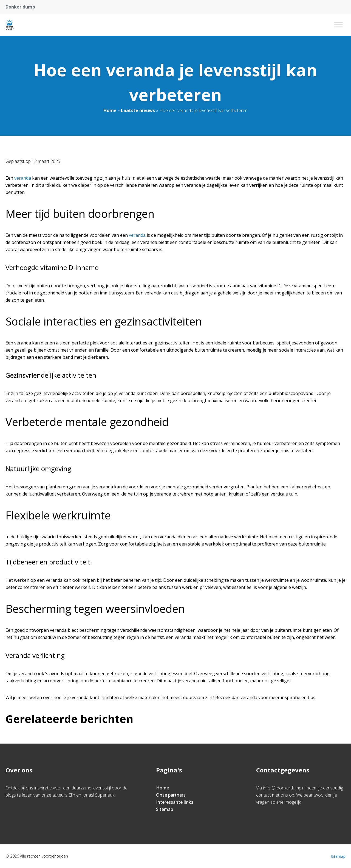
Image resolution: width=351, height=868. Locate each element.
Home (110, 110)
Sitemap (165, 809)
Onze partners (171, 795)
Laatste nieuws (138, 110)
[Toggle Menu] (338, 25)
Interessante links (175, 802)
